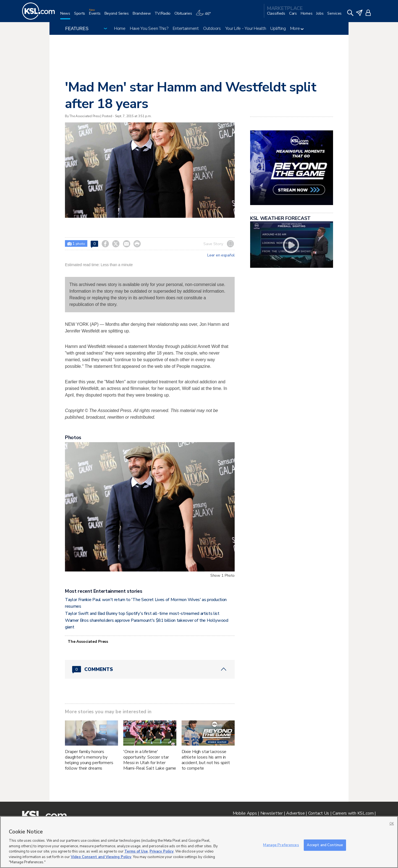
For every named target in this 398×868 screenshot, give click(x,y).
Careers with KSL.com (353, 813)
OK (392, 824)
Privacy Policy (162, 851)
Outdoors (212, 28)
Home (120, 28)
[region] (199, 842)
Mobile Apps (245, 813)
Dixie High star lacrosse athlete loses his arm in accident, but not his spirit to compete (206, 760)
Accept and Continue (325, 845)
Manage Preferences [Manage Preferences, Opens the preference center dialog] (281, 845)
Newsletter (272, 813)
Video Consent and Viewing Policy (101, 857)
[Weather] (205, 16)
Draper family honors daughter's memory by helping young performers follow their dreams (89, 760)
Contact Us (319, 813)
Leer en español (221, 255)
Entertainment (186, 28)
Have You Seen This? (149, 28)
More (297, 28)
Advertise (295, 813)
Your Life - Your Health (246, 28)
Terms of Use (136, 851)
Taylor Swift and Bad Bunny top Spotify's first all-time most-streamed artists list (142, 613)
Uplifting (278, 28)
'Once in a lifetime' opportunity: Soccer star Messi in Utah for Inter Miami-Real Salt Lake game (150, 760)
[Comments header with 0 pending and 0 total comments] (150, 669)
